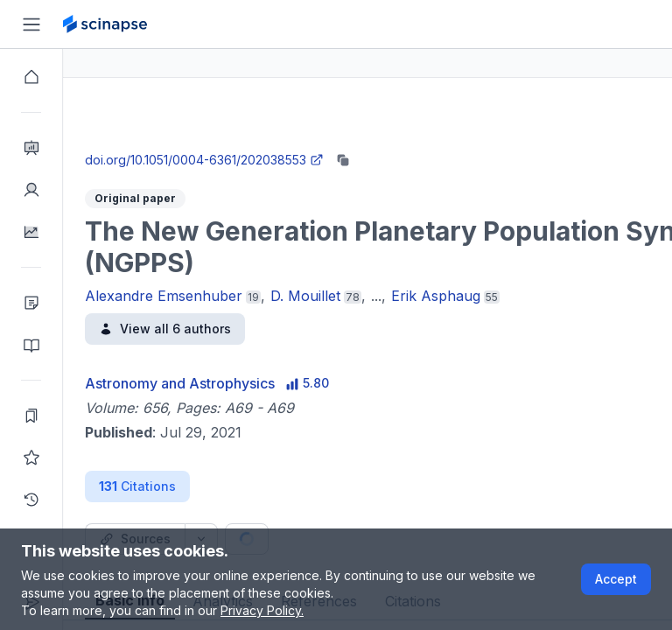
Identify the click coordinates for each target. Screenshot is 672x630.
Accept (616, 579)
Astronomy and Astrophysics (243, 383)
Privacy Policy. (262, 610)
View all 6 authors (228, 329)
